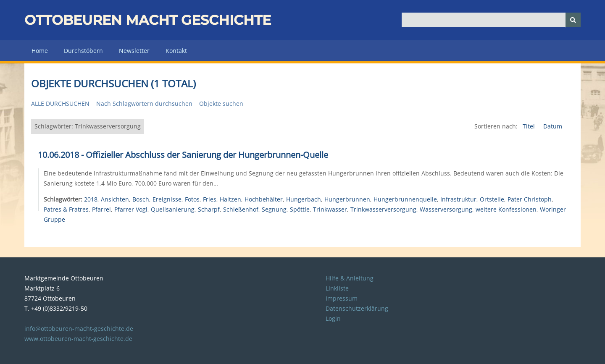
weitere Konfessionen (506, 209)
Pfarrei (101, 209)
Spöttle (300, 209)
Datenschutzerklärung (357, 308)
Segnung (274, 209)
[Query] (491, 20)
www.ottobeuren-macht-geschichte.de (78, 339)
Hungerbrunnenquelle (405, 199)
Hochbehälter (264, 199)
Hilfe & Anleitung (350, 278)
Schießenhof (241, 209)
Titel (530, 126)
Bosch (141, 199)
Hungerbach (304, 199)
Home (40, 51)
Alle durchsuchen (60, 103)
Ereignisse (167, 199)
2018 (91, 199)
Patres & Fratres (66, 209)
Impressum (342, 298)
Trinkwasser (330, 209)
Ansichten (115, 199)
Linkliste (337, 288)
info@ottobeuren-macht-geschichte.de (79, 329)
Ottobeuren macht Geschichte (148, 20)
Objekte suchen (221, 103)
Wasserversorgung (446, 209)
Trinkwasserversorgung (383, 209)
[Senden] (573, 20)
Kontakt (176, 51)
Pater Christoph (530, 199)
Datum (553, 126)
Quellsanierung (173, 209)
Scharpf (209, 209)
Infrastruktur (458, 199)
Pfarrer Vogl (131, 209)
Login (333, 318)
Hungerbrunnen (347, 199)
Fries (210, 199)
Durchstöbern (83, 51)
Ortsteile (492, 199)
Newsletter (134, 51)
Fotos (192, 199)
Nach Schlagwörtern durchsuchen (144, 103)
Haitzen (230, 199)
